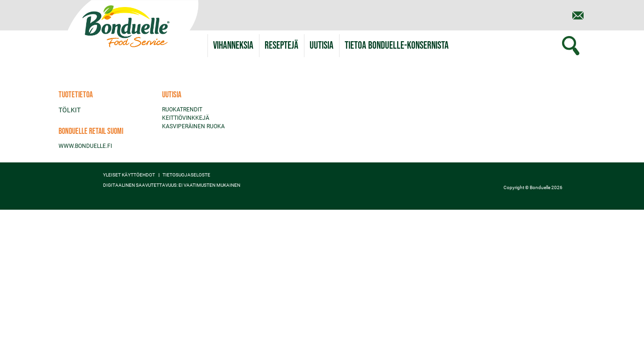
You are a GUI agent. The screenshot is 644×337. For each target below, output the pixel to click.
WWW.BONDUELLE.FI (85, 146)
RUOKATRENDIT (182, 110)
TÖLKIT (70, 110)
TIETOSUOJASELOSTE (186, 175)
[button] (397, 46)
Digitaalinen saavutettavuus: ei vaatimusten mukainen (172, 185)
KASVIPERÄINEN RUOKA (193, 126)
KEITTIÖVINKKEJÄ (186, 118)
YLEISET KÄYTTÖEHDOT (129, 175)
